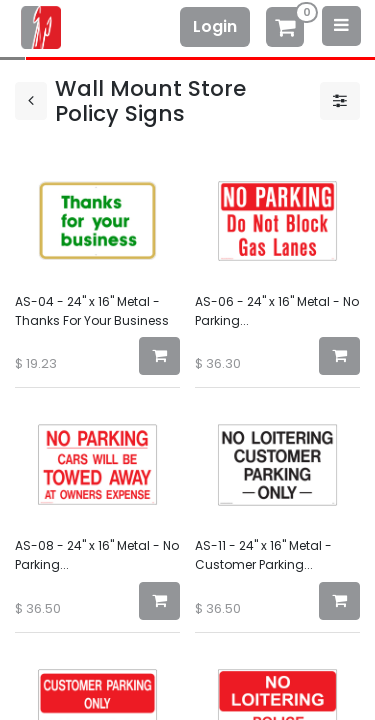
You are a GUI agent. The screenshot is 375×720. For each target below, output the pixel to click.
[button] (159, 356)
